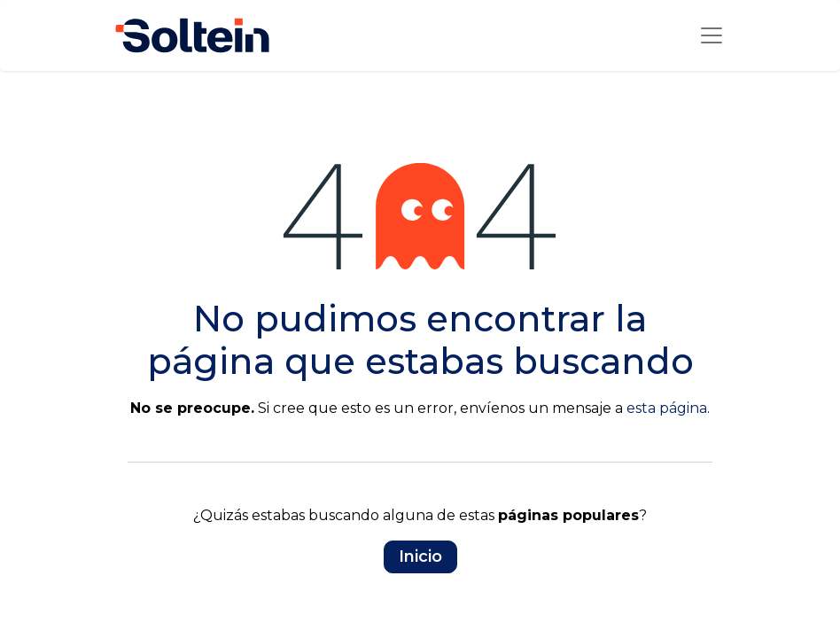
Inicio (420, 556)
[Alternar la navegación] (712, 35)
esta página (667, 408)
